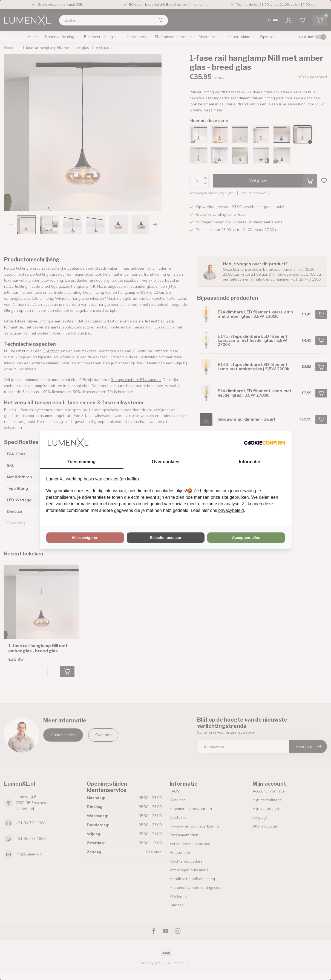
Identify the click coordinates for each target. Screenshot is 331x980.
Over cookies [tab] (165, 462)
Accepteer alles (246, 538)
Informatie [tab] (250, 462)
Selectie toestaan (165, 538)
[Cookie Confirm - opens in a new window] (264, 443)
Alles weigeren (85, 538)
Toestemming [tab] (81, 462)
